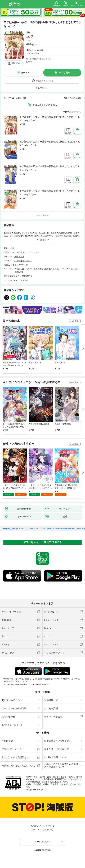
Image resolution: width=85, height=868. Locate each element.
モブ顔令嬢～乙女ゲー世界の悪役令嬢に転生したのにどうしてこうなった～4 (50, 193)
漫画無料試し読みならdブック (13, 529)
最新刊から (76, 112)
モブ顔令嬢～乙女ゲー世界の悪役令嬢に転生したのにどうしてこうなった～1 (50, 119)
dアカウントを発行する (43, 826)
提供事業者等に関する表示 (58, 741)
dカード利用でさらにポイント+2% (38, 59)
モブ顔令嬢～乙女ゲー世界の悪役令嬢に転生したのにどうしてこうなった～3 (50, 168)
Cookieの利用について (56, 757)
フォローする (32, 37)
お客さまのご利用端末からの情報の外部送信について (61, 766)
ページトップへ (43, 842)
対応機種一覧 (51, 700)
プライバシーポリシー (13, 749)
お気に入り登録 (74, 98)
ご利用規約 (7, 741)
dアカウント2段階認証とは (15, 757)
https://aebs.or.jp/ (35, 789)
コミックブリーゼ (20, 265)
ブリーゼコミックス (23, 261)
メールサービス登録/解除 (14, 708)
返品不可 (29, 62)
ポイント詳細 (33, 53)
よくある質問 (51, 708)
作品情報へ (41, 88)
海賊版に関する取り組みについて (18, 766)
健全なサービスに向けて (57, 749)
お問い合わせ (8, 717)
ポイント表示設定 (53, 717)
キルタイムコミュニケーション (26, 252)
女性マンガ (19, 257)
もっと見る (74, 321)
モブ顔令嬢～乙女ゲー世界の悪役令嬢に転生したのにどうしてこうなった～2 (50, 143)
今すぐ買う (64, 73)
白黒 (28, 37)
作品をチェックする (45, 81)
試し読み (16, 63)
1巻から (67, 112)
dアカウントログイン (12, 725)
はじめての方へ (12, 700)
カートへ (25, 73)
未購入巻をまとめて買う (45, 105)
